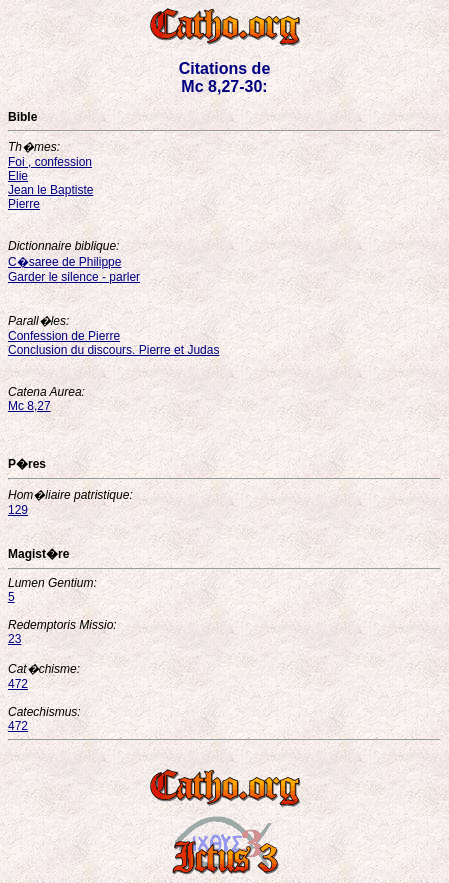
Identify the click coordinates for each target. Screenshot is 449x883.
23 (14, 639)
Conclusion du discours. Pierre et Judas (113, 350)
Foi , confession (50, 162)
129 (18, 510)
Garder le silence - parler (74, 277)
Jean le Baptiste (50, 190)
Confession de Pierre (64, 336)
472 (18, 684)
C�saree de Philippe (64, 262)
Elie (18, 176)
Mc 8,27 (29, 406)
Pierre (24, 204)
